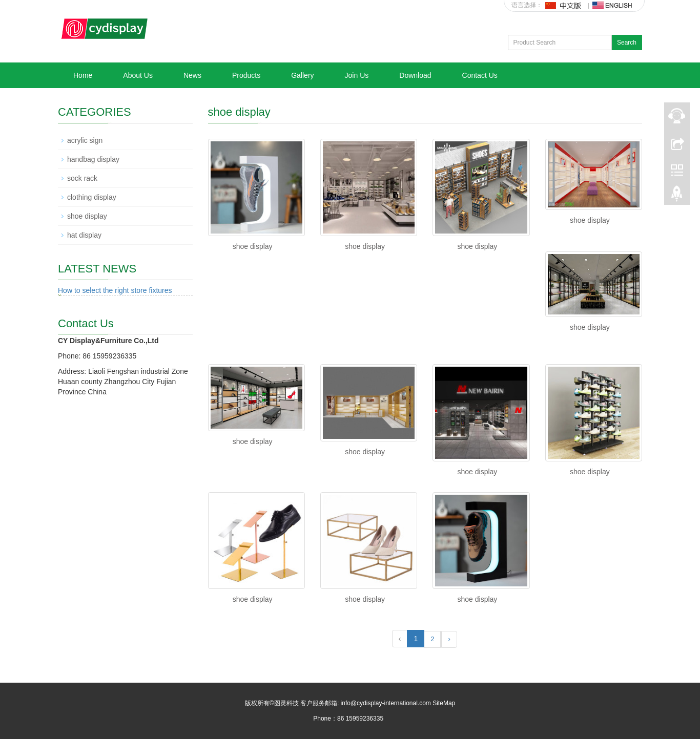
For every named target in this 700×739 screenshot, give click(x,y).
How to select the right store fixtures (115, 290)
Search (627, 43)
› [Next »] (449, 639)
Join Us (357, 75)
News (192, 75)
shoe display (253, 246)
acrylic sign (85, 140)
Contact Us (480, 75)
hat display (84, 235)
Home (83, 75)
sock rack (82, 178)
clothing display (92, 197)
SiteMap (444, 703)
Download (415, 75)
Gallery (302, 75)
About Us (138, 75)
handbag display (93, 159)
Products (246, 75)
